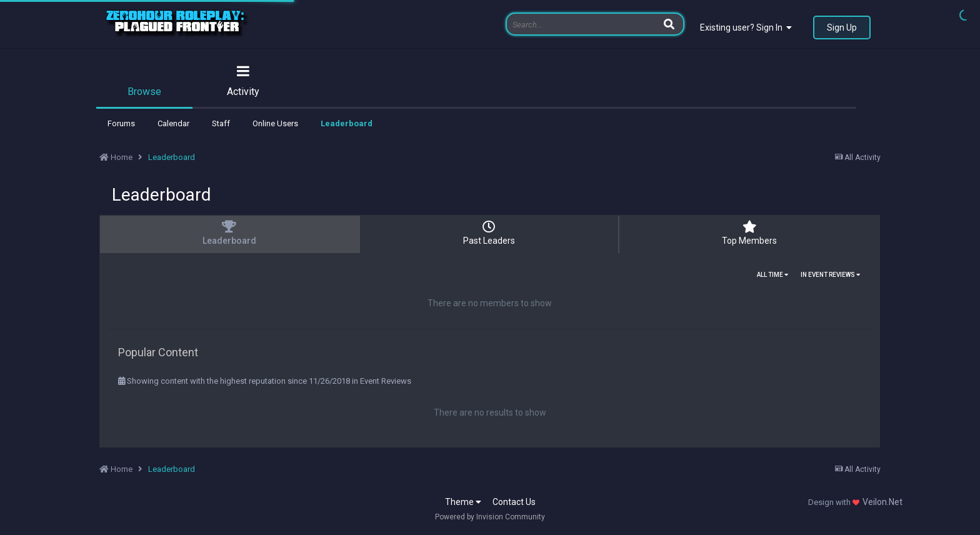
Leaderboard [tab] (229, 233)
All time (772, 275)
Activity (243, 92)
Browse (144, 92)
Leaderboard (347, 123)
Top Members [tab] (749, 233)
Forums (121, 123)
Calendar (173, 123)
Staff (221, 123)
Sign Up (842, 27)
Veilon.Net (882, 502)
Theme (463, 502)
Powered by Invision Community (490, 517)
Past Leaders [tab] (489, 233)
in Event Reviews (830, 275)
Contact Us (514, 502)
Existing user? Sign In (746, 27)
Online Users (275, 123)
